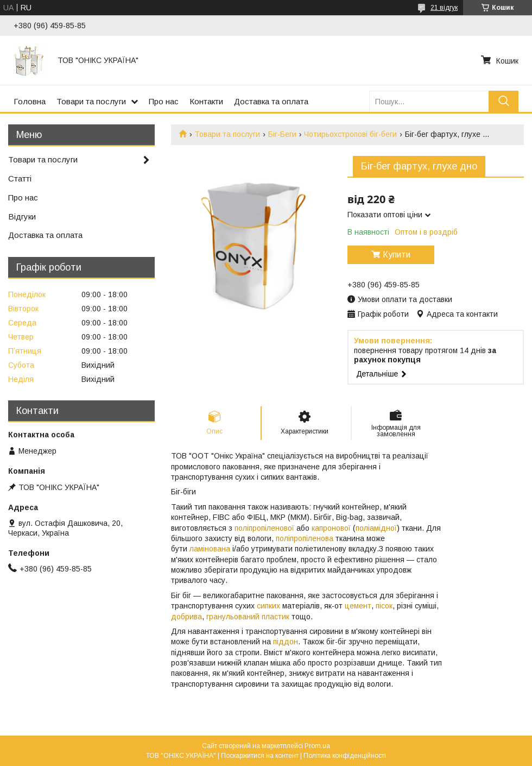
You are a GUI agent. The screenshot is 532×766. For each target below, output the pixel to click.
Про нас (164, 101)
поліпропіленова (305, 538)
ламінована (210, 549)
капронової (331, 528)
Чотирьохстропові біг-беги (350, 134)
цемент (358, 606)
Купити (397, 255)
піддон (286, 642)
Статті (20, 178)
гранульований (233, 617)
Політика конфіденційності (345, 756)
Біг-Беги (282, 134)
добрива (186, 617)
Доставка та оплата (271, 101)
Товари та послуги (91, 101)
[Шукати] (503, 101)
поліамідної (376, 528)
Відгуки (22, 216)
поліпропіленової (264, 528)
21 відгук (444, 8)
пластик (275, 617)
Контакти (206, 101)
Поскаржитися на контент (260, 756)
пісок (384, 606)
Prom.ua (317, 746)
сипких (268, 606)
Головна (30, 101)
